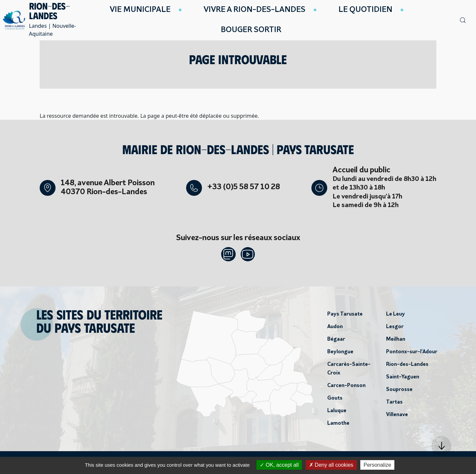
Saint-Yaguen (403, 379)
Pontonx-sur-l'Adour (412, 354)
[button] (441, 446)
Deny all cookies (331, 465)
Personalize (377, 465)
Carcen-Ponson (346, 387)
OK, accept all (279, 465)
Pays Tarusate (345, 316)
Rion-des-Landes (407, 366)
